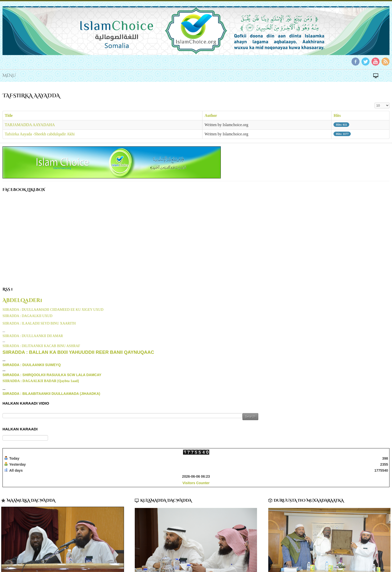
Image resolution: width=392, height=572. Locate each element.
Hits (337, 115)
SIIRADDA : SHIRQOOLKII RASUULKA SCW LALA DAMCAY (52, 375)
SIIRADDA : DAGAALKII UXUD (27, 316)
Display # (375, 103)
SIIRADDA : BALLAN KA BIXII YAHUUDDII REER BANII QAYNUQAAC (78, 352)
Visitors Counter (196, 483)
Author (211, 115)
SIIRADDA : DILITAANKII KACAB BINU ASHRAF (41, 346)
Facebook (355, 62)
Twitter (365, 62)
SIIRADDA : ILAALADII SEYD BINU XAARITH (39, 323)
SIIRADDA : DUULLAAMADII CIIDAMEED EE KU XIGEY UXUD (53, 310)
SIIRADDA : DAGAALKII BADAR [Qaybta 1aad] (41, 381)
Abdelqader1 (22, 301)
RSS (385, 62)
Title (9, 115)
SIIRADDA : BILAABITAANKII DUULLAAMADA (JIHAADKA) (51, 394)
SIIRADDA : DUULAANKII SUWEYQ (32, 365)
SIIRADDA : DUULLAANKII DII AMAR (33, 336)
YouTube (375, 62)
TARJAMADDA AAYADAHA (30, 125)
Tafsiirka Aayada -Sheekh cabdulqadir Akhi (40, 134)
